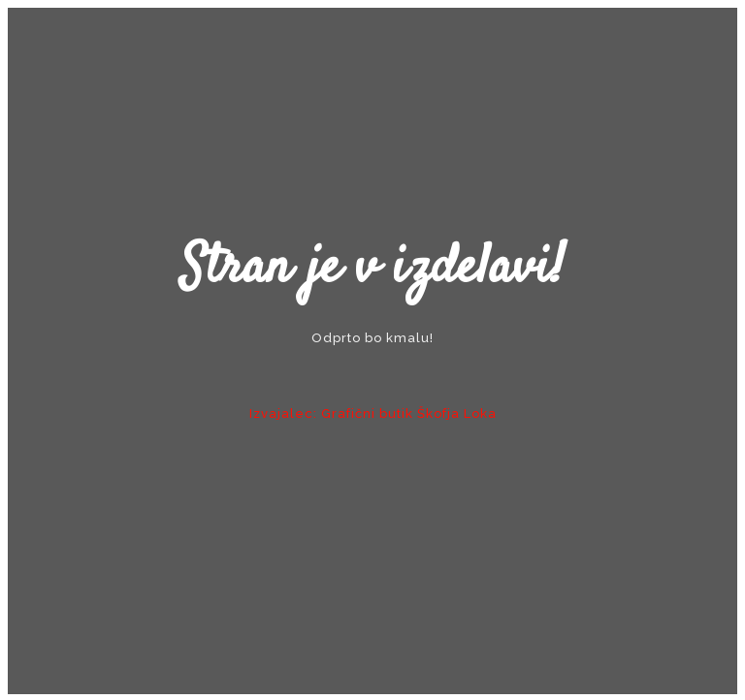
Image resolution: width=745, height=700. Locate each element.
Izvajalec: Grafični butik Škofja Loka (373, 414)
